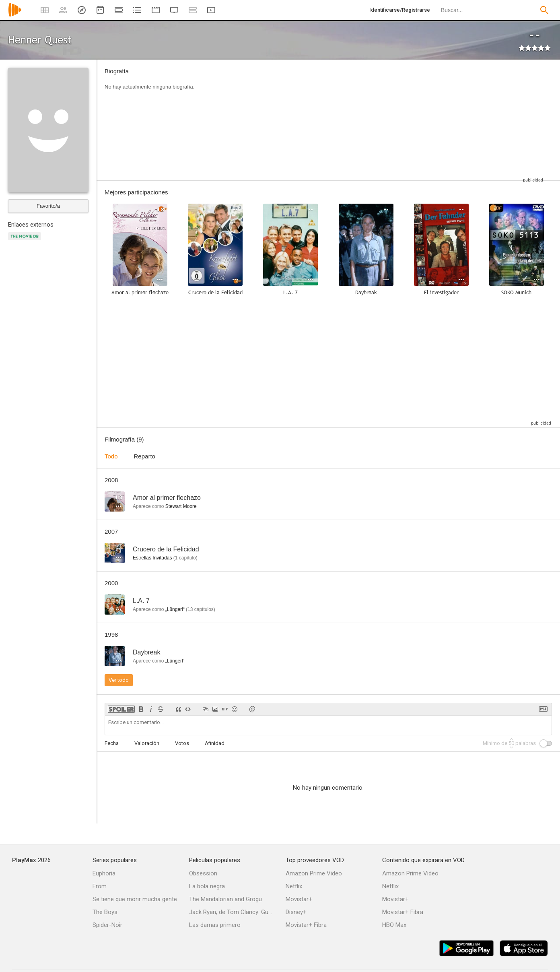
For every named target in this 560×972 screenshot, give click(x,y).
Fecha (112, 743)
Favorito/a (48, 206)
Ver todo (119, 680)
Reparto (145, 456)
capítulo (185, 558)
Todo (111, 456)
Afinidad (215, 743)
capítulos (201, 609)
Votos (182, 743)
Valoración (147, 743)
